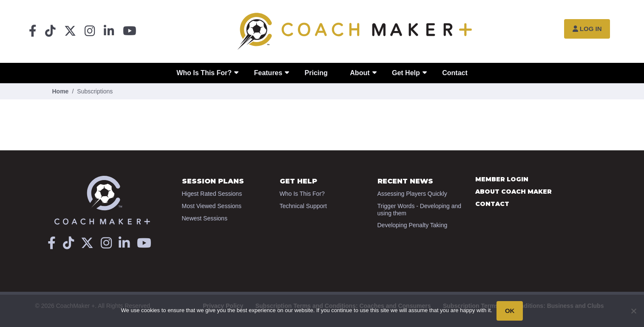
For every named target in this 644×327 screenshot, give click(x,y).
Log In (587, 29)
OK (510, 311)
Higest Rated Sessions (212, 194)
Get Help (406, 73)
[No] (633, 311)
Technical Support (303, 206)
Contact (455, 73)
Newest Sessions (205, 218)
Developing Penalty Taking (413, 225)
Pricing (316, 73)
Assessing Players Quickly (412, 194)
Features (268, 73)
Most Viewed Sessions (212, 206)
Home (61, 91)
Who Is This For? (204, 73)
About (360, 73)
